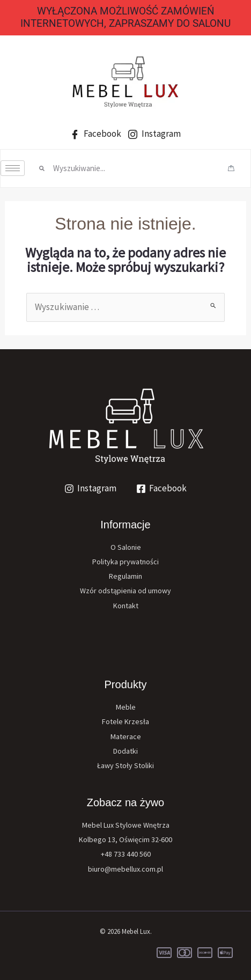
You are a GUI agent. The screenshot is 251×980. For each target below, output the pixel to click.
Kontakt (126, 606)
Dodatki (125, 751)
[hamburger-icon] (13, 168)
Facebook (96, 134)
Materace (126, 736)
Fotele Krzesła (125, 721)
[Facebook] (162, 489)
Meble (126, 707)
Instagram (154, 134)
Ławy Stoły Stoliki (125, 765)
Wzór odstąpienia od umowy (125, 591)
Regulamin (125, 576)
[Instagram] (90, 489)
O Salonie (126, 547)
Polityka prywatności (125, 562)
